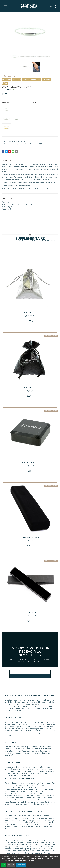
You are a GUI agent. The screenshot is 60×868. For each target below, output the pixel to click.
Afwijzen (11, 865)
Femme (26, 80)
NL (55, 5)
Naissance (46, 80)
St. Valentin (6, 80)
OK (4, 865)
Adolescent (36, 80)
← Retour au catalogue (10, 76)
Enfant (5, 83)
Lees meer (21, 865)
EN (55, 8)
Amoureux (17, 80)
